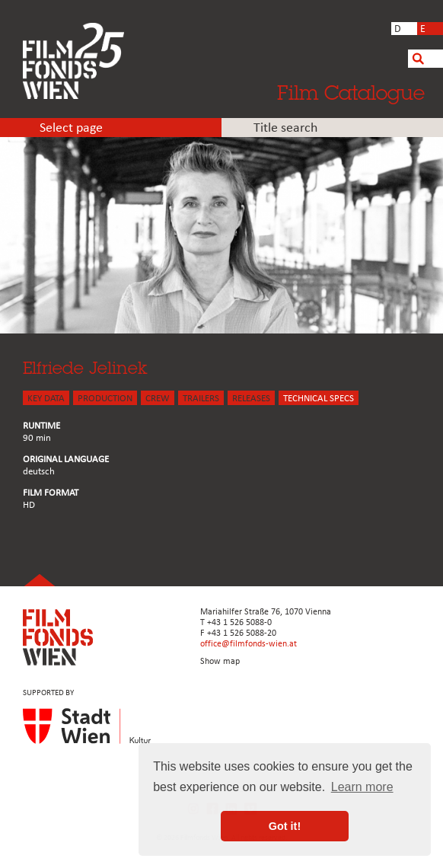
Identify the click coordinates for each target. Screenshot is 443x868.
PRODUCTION (105, 399)
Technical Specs (319, 399)
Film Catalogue (351, 92)
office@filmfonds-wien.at (249, 644)
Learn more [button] (362, 787)
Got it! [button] (285, 826)
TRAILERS (201, 399)
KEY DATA (46, 399)
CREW (158, 399)
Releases (251, 399)
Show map (220, 662)
